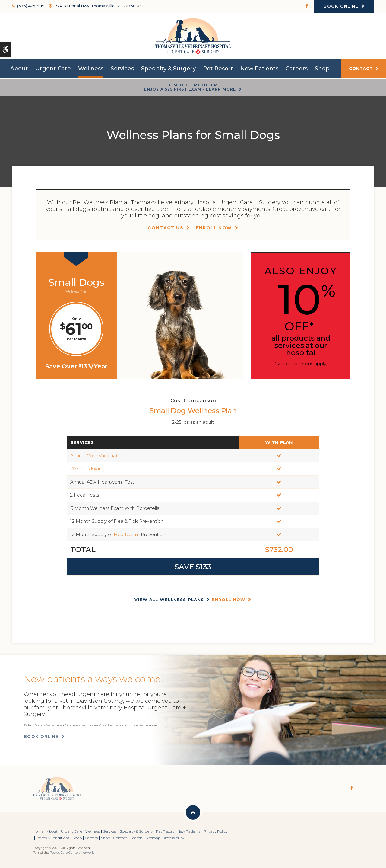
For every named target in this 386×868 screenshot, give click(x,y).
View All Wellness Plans (169, 600)
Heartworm (127, 534)
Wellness (91, 70)
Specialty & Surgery (168, 70)
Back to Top (193, 812)
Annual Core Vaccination (97, 456)
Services (122, 70)
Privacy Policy (215, 831)
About (19, 70)
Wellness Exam (87, 469)
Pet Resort (218, 70)
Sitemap (153, 838)
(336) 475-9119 (30, 6)
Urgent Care (53, 70)
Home (38, 831)
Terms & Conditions (53, 838)
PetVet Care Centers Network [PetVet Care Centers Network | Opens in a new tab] (72, 852)
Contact (361, 70)
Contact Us (166, 228)
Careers (297, 70)
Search (136, 838)
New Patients (259, 70)
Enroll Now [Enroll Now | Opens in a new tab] (214, 228)
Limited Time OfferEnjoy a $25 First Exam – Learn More (190, 87)
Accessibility (174, 838)
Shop (322, 70)
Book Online (341, 6)
